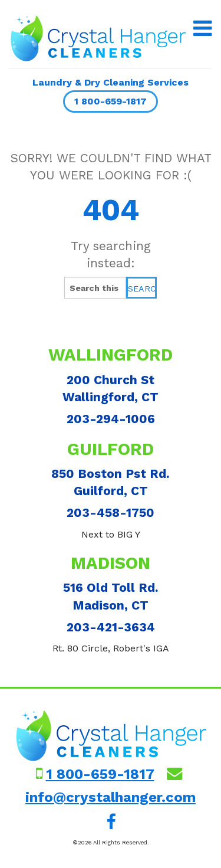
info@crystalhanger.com (111, 797)
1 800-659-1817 (111, 101)
